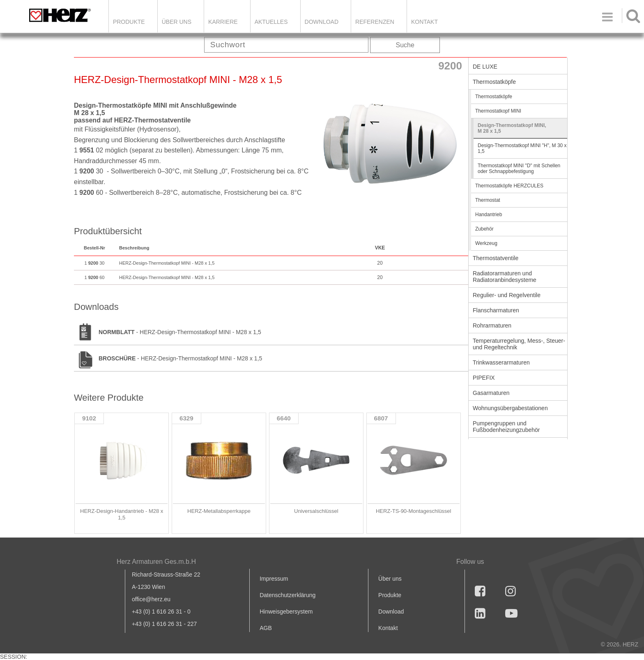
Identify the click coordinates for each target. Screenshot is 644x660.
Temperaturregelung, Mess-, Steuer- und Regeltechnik (519, 344)
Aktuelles (271, 22)
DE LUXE (485, 67)
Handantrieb (489, 215)
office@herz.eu (151, 599)
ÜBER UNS (177, 22)
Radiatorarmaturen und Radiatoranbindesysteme (505, 277)
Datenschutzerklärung (287, 595)
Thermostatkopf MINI (498, 111)
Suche (405, 45)
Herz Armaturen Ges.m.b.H (156, 562)
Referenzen (375, 22)
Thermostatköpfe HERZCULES (509, 186)
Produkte (129, 22)
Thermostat (488, 200)
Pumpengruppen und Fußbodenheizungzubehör (506, 427)
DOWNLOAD (322, 22)
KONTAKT (424, 22)
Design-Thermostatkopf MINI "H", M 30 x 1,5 (522, 148)
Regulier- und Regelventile (507, 295)
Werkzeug (486, 243)
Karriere (223, 22)
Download (391, 612)
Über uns (390, 579)
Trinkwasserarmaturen (501, 362)
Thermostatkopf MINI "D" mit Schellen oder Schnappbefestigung (519, 168)
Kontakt (388, 628)
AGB (266, 628)
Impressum (274, 579)
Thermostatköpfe (494, 82)
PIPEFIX (484, 378)
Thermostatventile (496, 258)
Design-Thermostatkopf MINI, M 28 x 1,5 (512, 128)
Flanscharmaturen (496, 310)
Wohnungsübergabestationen (510, 408)
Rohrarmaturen (492, 325)
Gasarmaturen (491, 393)
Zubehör (484, 229)
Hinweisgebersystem (286, 612)
